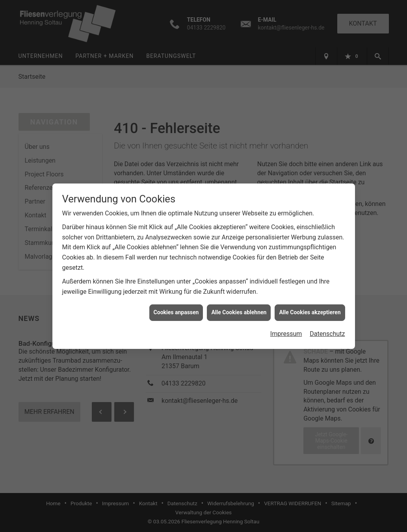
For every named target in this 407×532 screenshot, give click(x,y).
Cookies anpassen (176, 308)
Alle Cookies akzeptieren (310, 308)
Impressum (286, 329)
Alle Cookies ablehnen (239, 308)
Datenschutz (327, 329)
